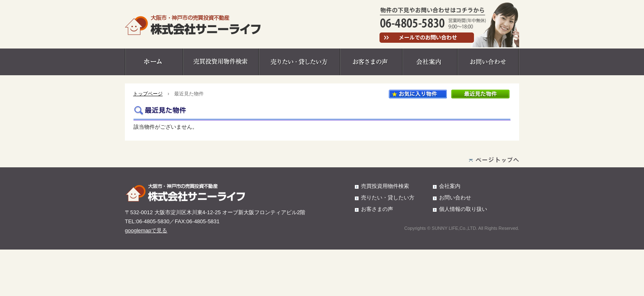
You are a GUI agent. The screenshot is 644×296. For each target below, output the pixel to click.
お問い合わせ (489, 62)
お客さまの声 (372, 62)
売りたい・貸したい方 (300, 62)
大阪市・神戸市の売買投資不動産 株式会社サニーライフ (193, 25)
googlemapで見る (146, 230)
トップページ (148, 94)
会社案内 (430, 62)
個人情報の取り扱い (463, 209)
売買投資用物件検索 (221, 62)
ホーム (154, 62)
